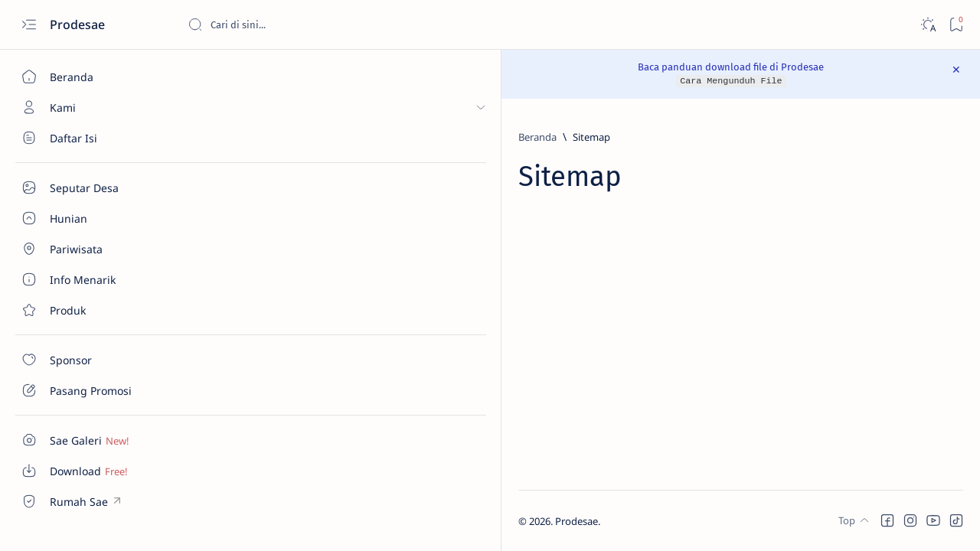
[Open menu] (29, 25)
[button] (887, 520)
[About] (88, 218)
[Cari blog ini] (302, 24)
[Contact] (88, 310)
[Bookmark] (956, 25)
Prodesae (79, 24)
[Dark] (928, 25)
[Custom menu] (88, 440)
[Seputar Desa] (88, 138)
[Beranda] (88, 77)
